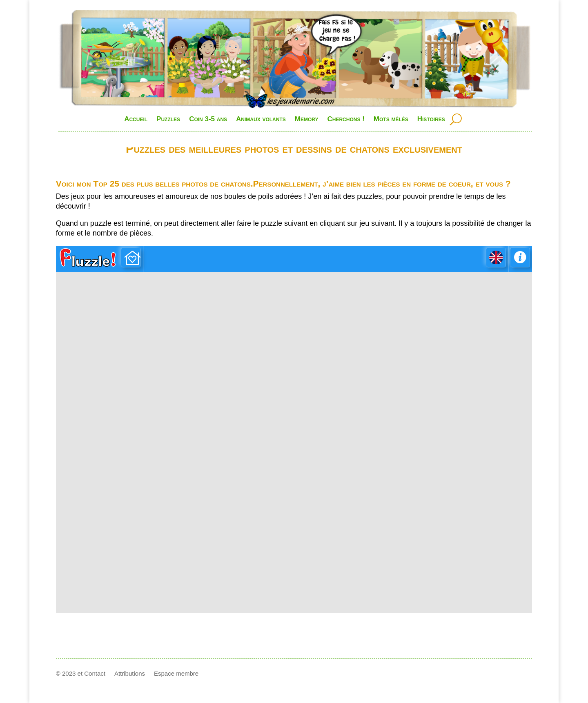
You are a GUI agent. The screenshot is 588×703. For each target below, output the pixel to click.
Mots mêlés (391, 119)
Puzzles (168, 119)
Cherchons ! (346, 119)
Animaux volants (261, 119)
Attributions (130, 674)
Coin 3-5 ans (208, 119)
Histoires (431, 119)
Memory (307, 119)
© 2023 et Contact (81, 674)
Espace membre (176, 674)
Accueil (136, 119)
